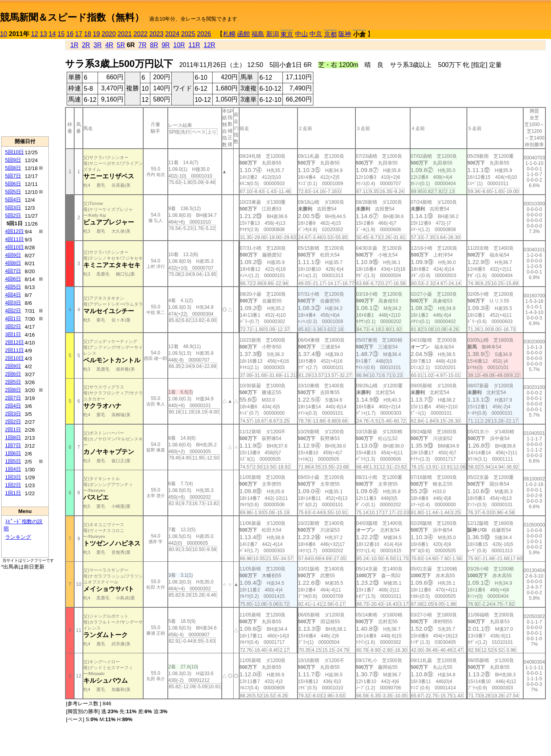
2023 (156, 34)
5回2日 (13, 215)
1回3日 (13, 477)
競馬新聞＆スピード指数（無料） (72, 17)
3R (98, 45)
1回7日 (13, 445)
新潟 (273, 34)
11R (194, 45)
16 (70, 34)
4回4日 (13, 295)
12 (35, 34)
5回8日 (13, 168)
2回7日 (13, 398)
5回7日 (13, 176)
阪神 (345, 34)
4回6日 (13, 279)
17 (79, 34)
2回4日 (13, 406)
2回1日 (13, 430)
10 (4, 34)
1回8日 (13, 437)
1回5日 (13, 461)
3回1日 (13, 334)
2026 (204, 34)
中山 (301, 34)
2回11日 (15, 350)
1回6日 (13, 453)
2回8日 (13, 390)
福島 (258, 34)
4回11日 (15, 239)
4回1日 (13, 319)
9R (165, 45)
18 (88, 34)
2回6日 (13, 374)
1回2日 (13, 485)
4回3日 (13, 303)
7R (142, 45)
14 (52, 34)
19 (96, 34)
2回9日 (13, 366)
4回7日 (13, 271)
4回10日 (15, 247)
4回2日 (13, 311)
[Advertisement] (25, 88)
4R (109, 45)
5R (121, 45)
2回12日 (15, 342)
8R (154, 45)
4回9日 (13, 255)
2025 (188, 34)
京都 (330, 34)
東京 (287, 34)
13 (44, 34)
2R (86, 45)
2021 (125, 34)
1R (74, 45)
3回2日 (13, 326)
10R (179, 45)
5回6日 (13, 184)
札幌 (229, 34)
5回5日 (13, 192)
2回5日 (13, 382)
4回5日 (13, 287)
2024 (172, 34)
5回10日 (15, 152)
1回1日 (13, 493)
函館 (244, 34)
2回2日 (13, 422)
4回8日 (13, 263)
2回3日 (13, 414)
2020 (109, 34)
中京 (316, 34)
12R (209, 45)
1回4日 (13, 469)
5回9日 (13, 160)
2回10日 (15, 358)
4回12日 (15, 231)
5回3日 (13, 208)
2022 (140, 34)
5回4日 (13, 200)
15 (61, 34)
